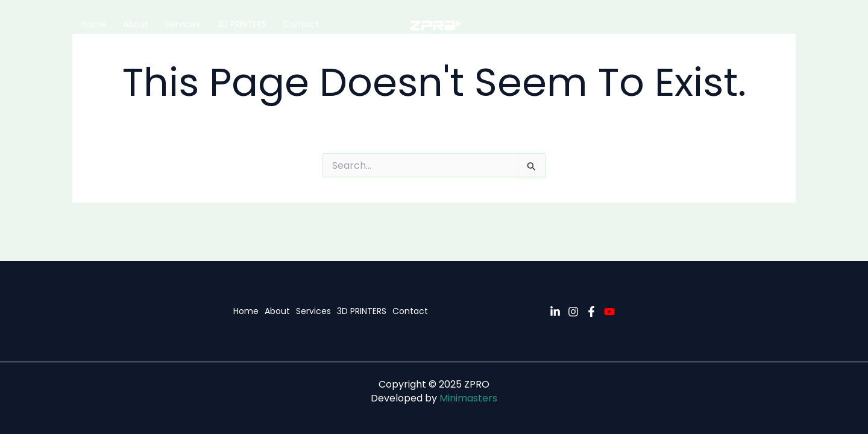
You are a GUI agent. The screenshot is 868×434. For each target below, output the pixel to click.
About (136, 24)
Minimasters (468, 398)
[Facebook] (591, 312)
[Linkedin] (555, 312)
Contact (301, 24)
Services (183, 24)
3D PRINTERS (242, 24)
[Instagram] (573, 312)
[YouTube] (609, 312)
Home (93, 24)
